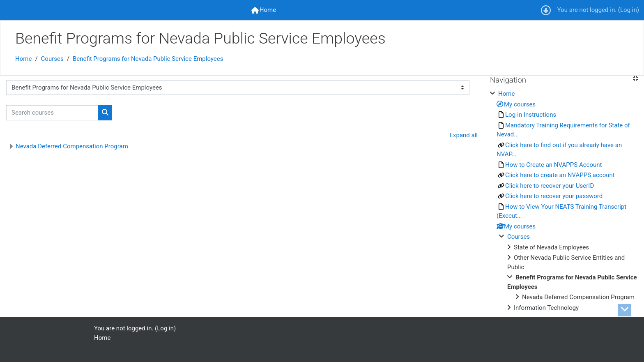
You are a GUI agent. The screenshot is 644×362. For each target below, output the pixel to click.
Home (23, 59)
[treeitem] (564, 201)
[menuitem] (264, 10)
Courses (52, 59)
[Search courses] (52, 113)
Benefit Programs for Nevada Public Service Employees (148, 59)
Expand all (464, 135)
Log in (629, 10)
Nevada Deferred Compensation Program (72, 146)
